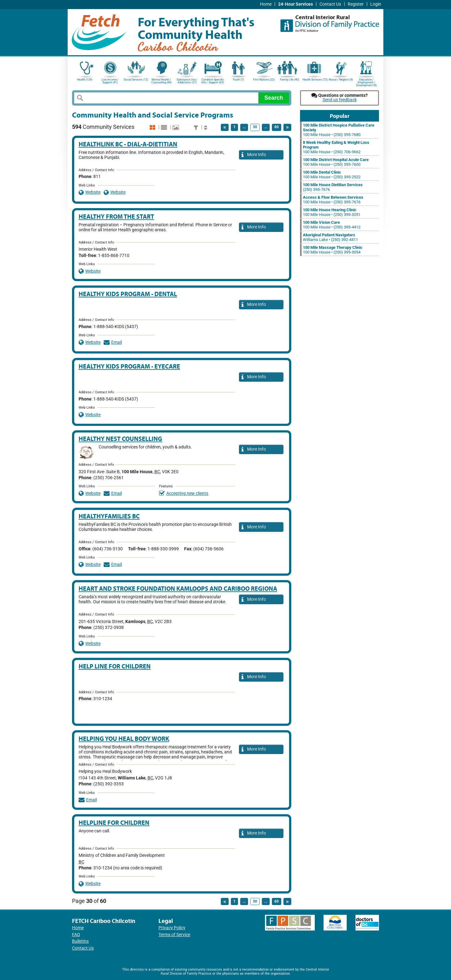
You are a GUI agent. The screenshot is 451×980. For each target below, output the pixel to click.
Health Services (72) (315, 80)
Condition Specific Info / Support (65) (213, 81)
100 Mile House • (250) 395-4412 (332, 225)
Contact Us (330, 4)
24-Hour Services (295, 4)
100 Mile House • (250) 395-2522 (332, 175)
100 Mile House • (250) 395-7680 (339, 130)
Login (376, 4)
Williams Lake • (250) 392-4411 (330, 237)
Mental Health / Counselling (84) (161, 81)
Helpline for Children (114, 823)
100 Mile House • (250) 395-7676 (333, 200)
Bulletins (80, 941)
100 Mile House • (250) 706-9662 (336, 147)
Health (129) (85, 80)
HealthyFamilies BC (109, 516)
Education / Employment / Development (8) (366, 82)
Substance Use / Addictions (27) (187, 81)
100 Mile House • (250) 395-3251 (332, 212)
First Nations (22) (264, 80)
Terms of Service (174, 935)
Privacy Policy (172, 928)
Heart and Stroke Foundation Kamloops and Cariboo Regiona (178, 588)
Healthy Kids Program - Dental (128, 294)
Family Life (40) (290, 80)
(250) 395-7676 (333, 187)
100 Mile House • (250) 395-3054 (333, 250)
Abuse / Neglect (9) (341, 80)
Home (266, 4)
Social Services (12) (136, 80)
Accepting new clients (184, 493)
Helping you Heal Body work (124, 739)
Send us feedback (340, 100)
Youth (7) (238, 80)
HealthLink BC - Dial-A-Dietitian (128, 144)
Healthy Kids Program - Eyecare (129, 366)
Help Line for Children (115, 666)
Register (356, 4)
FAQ (76, 935)
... (244, 127)
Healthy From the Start (116, 216)
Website (90, 192)
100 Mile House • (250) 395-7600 (336, 162)
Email (113, 342)
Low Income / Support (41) (110, 81)
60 (277, 127)
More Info (254, 155)
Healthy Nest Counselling (120, 439)
